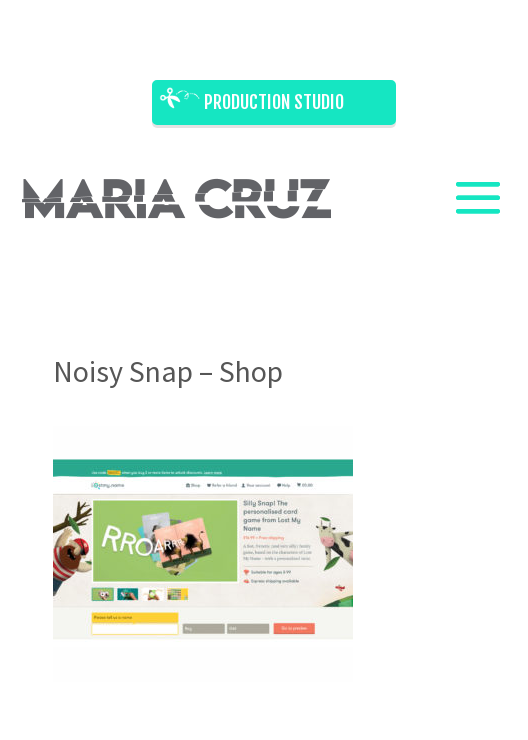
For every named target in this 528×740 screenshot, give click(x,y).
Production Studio (274, 102)
